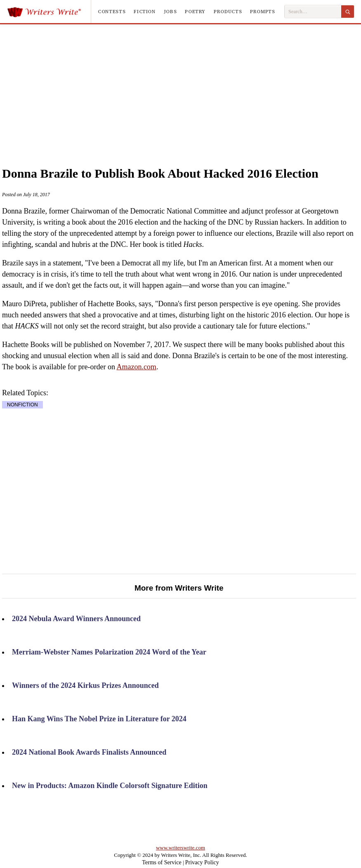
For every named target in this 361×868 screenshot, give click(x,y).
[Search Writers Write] (313, 12)
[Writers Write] (49, 12)
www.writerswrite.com (180, 848)
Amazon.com (136, 367)
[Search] (348, 12)
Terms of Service (162, 862)
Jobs (170, 12)
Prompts (262, 12)
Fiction (144, 12)
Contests (112, 12)
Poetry (195, 12)
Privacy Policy (202, 862)
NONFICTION (22, 405)
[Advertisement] (194, 86)
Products (228, 12)
